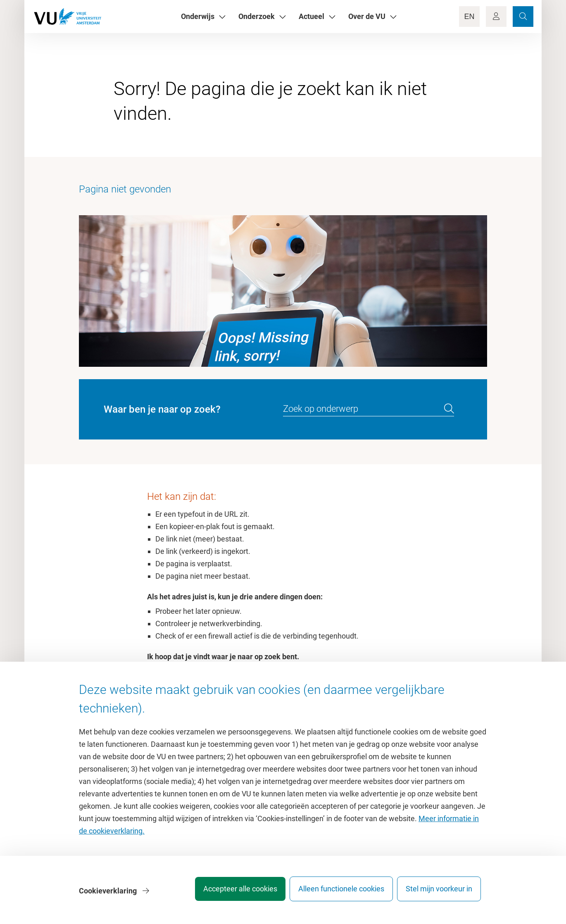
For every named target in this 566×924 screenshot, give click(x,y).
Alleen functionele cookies (335, 893)
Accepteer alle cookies (229, 893)
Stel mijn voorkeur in (439, 893)
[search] (449, 409)
